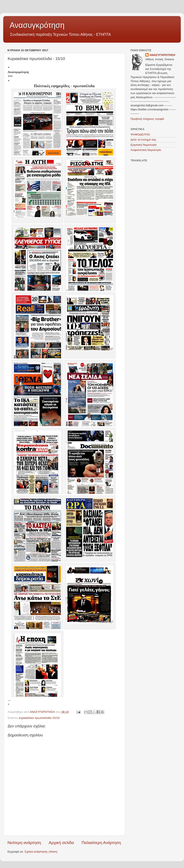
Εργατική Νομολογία (143, 145)
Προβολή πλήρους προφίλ (147, 119)
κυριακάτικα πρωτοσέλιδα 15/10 (39, 718)
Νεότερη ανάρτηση (24, 843)
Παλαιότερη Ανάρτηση (101, 843)
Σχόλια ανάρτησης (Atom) (41, 852)
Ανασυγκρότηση (37, 25)
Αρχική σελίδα (61, 843)
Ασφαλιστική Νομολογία (146, 150)
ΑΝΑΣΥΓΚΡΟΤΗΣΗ (162, 55)
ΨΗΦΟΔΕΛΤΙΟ (140, 134)
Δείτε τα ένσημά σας (143, 140)
